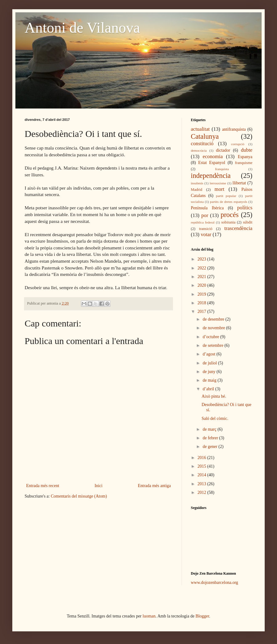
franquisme (244, 163)
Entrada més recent (43, 486)
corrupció (238, 144)
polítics (245, 208)
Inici (98, 486)
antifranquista (234, 129)
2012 (203, 492)
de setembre (213, 345)
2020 (203, 285)
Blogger (202, 616)
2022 (203, 268)
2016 (203, 458)
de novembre (214, 328)
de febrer (211, 438)
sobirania (228, 222)
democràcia (199, 150)
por (205, 215)
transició (206, 229)
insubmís (197, 183)
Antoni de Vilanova (82, 28)
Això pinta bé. (214, 396)
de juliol (210, 363)
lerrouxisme (218, 183)
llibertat (239, 183)
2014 (203, 475)
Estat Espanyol (212, 163)
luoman (149, 616)
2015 (203, 466)
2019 (203, 294)
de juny (209, 372)
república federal (203, 222)
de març (210, 429)
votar (206, 234)
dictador (223, 150)
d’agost (209, 354)
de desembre (214, 319)
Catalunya (205, 136)
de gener (210, 447)
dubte (247, 150)
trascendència (238, 228)
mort (219, 189)
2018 (203, 303)
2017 (203, 312)
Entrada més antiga (154, 486)
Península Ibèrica (207, 208)
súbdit (248, 222)
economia (213, 156)
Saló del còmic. (215, 418)
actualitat (200, 129)
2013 (203, 484)
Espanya (245, 157)
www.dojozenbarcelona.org (215, 582)
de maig (210, 380)
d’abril (209, 389)
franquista (222, 169)
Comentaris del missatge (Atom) (79, 496)
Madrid (197, 190)
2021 (203, 277)
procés (230, 215)
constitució (202, 144)
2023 (203, 259)
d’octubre (211, 337)
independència (211, 176)
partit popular (226, 196)
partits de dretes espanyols (229, 202)
